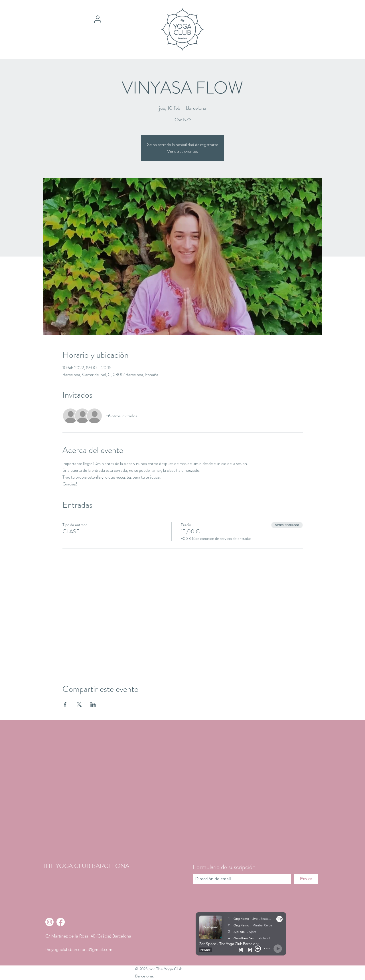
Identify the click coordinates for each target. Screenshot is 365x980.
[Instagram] (49, 922)
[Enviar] (306, 879)
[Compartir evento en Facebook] (65, 704)
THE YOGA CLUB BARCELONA (86, 866)
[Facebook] (61, 922)
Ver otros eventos (182, 151)
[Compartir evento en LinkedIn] (93, 704)
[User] (98, 19)
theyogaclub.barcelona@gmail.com (79, 949)
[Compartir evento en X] (79, 704)
